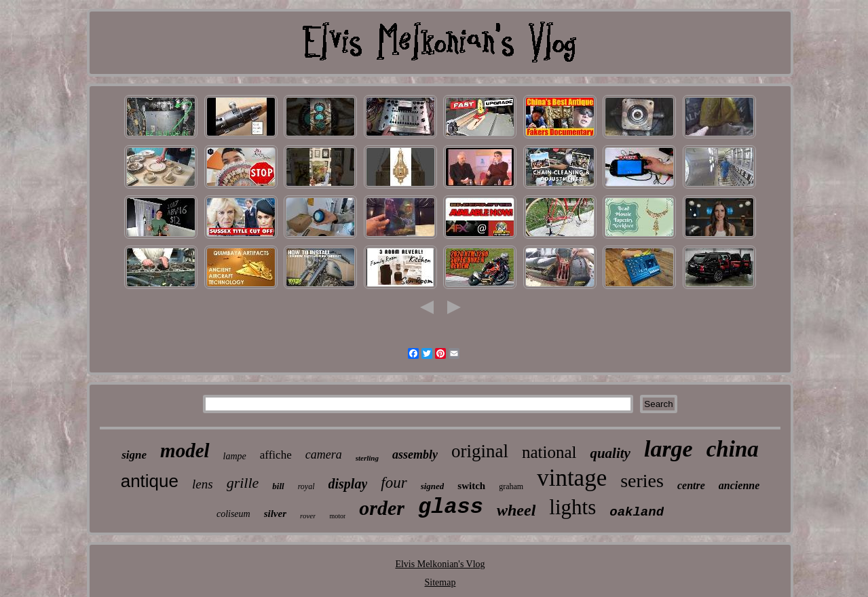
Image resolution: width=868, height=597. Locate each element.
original (480, 451)
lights (572, 507)
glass (451, 507)
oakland (637, 512)
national (549, 452)
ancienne (739, 485)
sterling (367, 458)
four (394, 483)
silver (275, 514)
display (348, 484)
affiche (276, 455)
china (733, 449)
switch (471, 486)
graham (511, 486)
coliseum (233, 514)
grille (243, 483)
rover (308, 516)
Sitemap (440, 582)
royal (306, 486)
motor (337, 516)
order (382, 508)
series (642, 481)
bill (278, 486)
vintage (572, 478)
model (185, 450)
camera (324, 455)
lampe (235, 456)
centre (691, 485)
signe (134, 455)
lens (203, 484)
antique (150, 481)
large (668, 449)
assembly (415, 455)
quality (610, 453)
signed (433, 486)
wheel (516, 510)
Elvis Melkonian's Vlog (440, 564)
